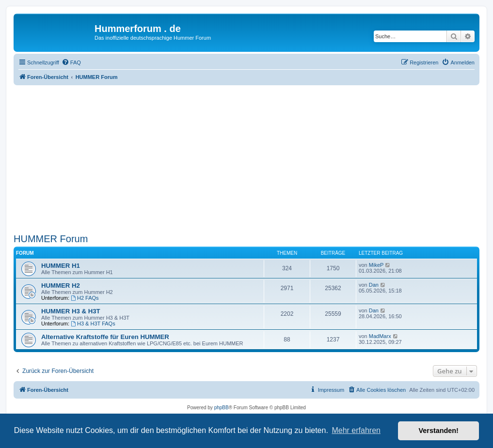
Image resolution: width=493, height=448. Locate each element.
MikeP (376, 265)
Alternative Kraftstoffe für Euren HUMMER (105, 337)
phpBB (222, 408)
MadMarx (380, 336)
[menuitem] (71, 62)
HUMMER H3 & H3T (71, 311)
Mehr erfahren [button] (356, 430)
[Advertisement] (246, 158)
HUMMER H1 (61, 266)
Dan (374, 285)
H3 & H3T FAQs (93, 324)
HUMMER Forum (51, 239)
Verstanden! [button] (439, 431)
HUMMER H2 (61, 286)
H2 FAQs (85, 298)
